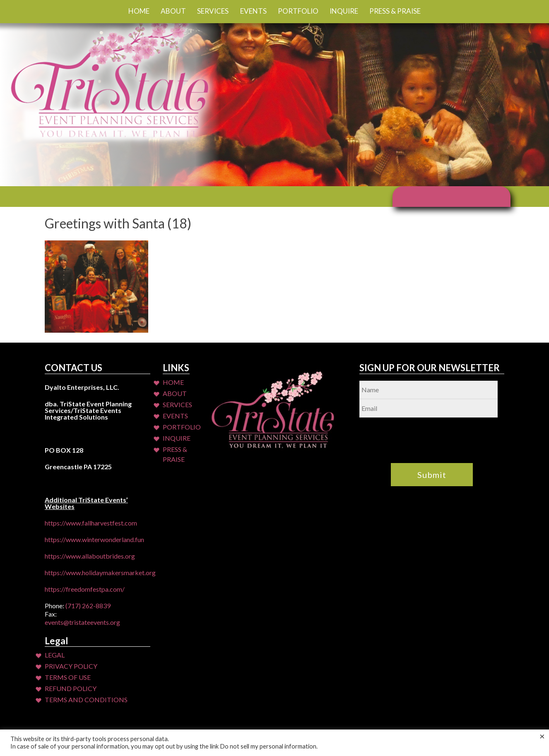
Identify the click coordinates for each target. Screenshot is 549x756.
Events (253, 11)
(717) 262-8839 (88, 606)
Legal (55, 655)
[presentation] (422, 434)
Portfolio (298, 11)
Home (139, 11)
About (173, 11)
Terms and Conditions (86, 700)
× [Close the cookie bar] (542, 736)
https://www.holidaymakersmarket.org (100, 572)
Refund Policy (71, 688)
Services (213, 11)
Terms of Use (68, 677)
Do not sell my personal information (268, 746)
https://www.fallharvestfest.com (91, 523)
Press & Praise (395, 11)
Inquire (344, 11)
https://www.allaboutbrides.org (90, 556)
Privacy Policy (71, 666)
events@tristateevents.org (82, 622)
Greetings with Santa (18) (118, 223)
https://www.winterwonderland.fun (94, 539)
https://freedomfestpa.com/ (85, 589)
